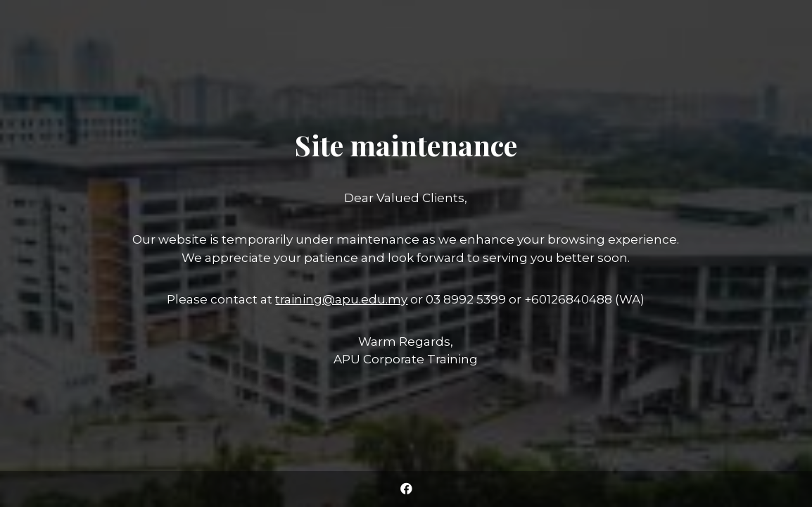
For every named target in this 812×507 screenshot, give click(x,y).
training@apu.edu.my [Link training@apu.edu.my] (341, 299)
